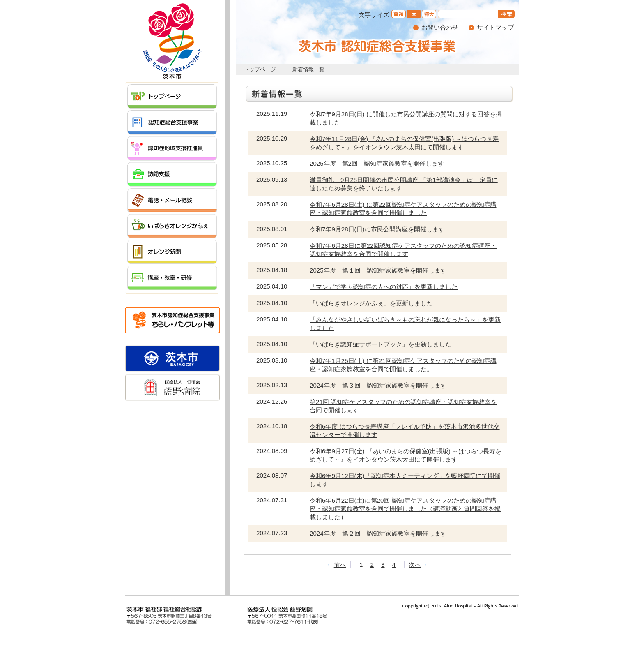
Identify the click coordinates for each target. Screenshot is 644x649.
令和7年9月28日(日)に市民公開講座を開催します (377, 229)
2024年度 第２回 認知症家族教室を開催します (378, 533)
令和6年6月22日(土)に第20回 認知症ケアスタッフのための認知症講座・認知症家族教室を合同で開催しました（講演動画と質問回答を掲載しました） (405, 509)
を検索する (507, 15)
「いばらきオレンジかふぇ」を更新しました (371, 303)
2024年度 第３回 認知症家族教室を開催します (378, 385)
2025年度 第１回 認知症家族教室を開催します (378, 270)
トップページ (260, 69)
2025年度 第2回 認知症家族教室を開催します (377, 163)
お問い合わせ (440, 27)
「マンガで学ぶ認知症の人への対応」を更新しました (384, 287)
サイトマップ (495, 27)
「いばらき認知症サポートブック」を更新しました (381, 344)
